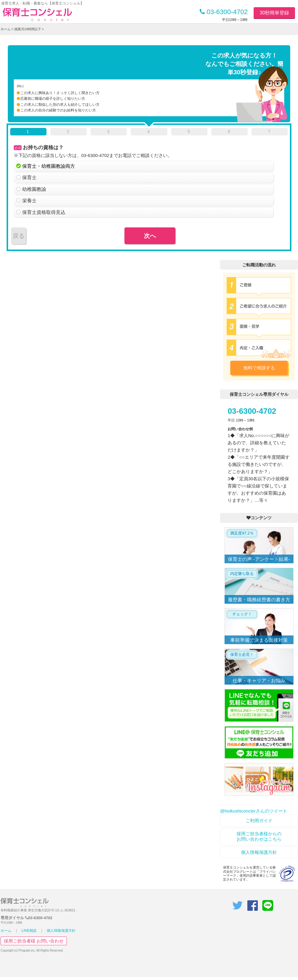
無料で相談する (259, 368)
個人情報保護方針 (259, 852)
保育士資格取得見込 (44, 212)
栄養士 (29, 201)
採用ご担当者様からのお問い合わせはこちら (259, 836)
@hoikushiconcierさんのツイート (254, 811)
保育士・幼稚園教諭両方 (49, 166)
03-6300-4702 (224, 12)
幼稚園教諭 (34, 189)
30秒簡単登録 (274, 13)
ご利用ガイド (259, 820)
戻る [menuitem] (19, 236)
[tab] (28, 133)
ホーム (6, 29)
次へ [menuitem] (150, 236)
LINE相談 (29, 931)
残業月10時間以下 (28, 29)
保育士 (29, 178)
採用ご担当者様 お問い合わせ (34, 941)
